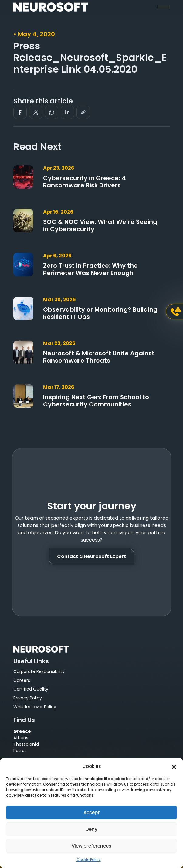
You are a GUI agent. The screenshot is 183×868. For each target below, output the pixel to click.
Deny (91, 829)
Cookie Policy (89, 860)
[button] (174, 766)
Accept (92, 812)
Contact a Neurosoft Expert (91, 556)
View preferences (91, 846)
